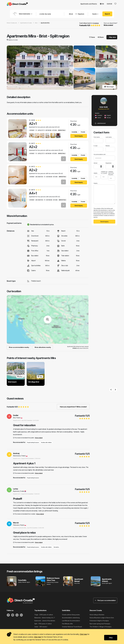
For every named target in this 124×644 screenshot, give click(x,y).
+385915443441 (100, 123)
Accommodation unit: (100, 154)
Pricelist (83, 132)
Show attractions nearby (43, 347)
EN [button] (102, 4)
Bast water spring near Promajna (100, 624)
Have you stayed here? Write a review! (73, 407)
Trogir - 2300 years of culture (44, 615)
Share (101, 37)
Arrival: (96, 163)
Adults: (96, 172)
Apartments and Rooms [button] (89, 4)
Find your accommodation (105, 600)
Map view (112, 37)
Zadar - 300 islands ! (41, 627)
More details (62, 130)
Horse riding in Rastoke (97, 615)
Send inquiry (79, 136)
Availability (74, 132)
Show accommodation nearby (19, 347)
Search (107, 14)
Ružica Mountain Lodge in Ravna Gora (102, 618)
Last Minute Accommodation (71, 621)
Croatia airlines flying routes (71, 615)
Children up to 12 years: (104, 172)
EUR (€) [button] (110, 4)
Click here (83, 634)
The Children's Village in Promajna (100, 627)
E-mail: (96, 146)
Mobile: (108, 146)
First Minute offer (67, 624)
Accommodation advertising (71, 618)
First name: (97, 137)
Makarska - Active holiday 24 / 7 (45, 618)
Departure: (109, 163)
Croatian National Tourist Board (72, 627)
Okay (111, 638)
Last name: (109, 137)
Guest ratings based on (90, 24)
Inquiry (96, 183)
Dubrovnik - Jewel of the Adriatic (45, 621)
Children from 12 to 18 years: (111, 173)
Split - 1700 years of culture (43, 624)
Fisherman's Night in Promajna (99, 621)
